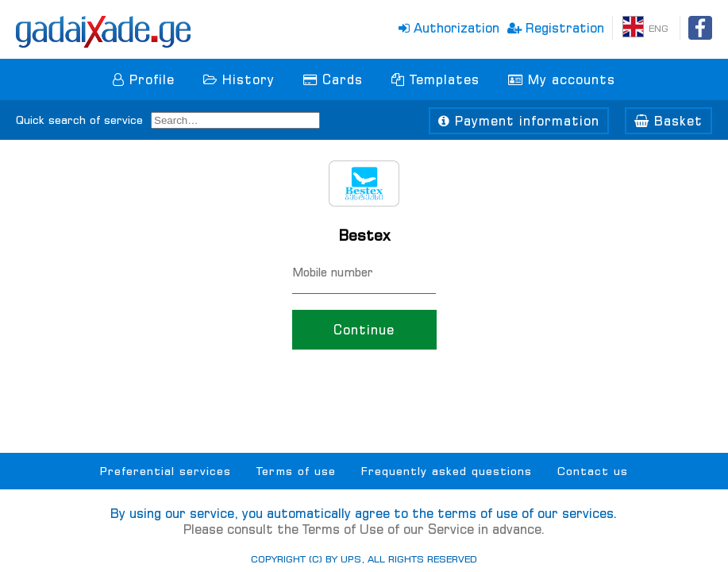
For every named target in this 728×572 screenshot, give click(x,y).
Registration (556, 28)
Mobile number (333, 272)
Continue (364, 330)
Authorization (449, 28)
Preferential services (166, 471)
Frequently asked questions (447, 471)
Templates (435, 79)
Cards (333, 79)
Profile (144, 79)
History (239, 79)
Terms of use (296, 471)
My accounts (562, 79)
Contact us (593, 471)
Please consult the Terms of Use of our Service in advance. (364, 529)
